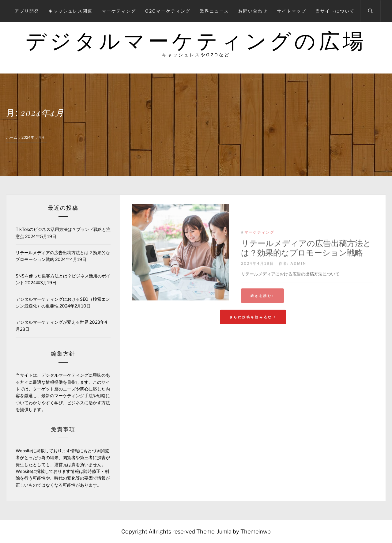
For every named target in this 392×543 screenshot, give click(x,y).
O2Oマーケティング (168, 11)
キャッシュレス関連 (70, 11)
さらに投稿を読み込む (253, 317)
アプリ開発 (27, 11)
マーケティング (119, 11)
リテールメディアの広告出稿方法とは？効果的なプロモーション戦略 (306, 266)
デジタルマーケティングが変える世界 (52, 322)
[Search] (370, 11)
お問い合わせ (253, 11)
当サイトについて (335, 11)
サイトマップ (292, 11)
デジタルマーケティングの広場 (196, 41)
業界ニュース (214, 11)
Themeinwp (256, 532)
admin (298, 282)
